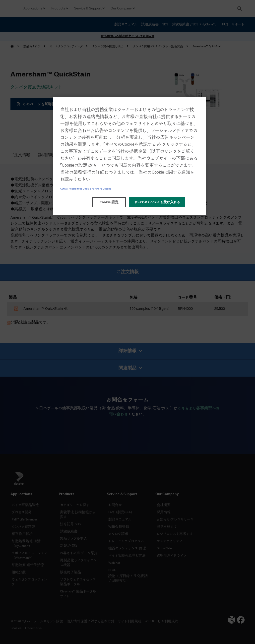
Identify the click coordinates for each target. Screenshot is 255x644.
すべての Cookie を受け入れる (157, 202)
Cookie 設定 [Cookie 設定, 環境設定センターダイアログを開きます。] (109, 202)
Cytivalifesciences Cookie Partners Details (86, 189)
